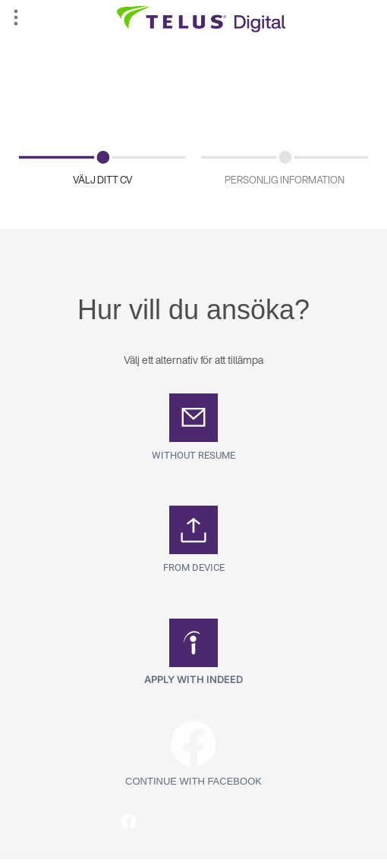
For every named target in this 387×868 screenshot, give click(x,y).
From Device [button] (194, 567)
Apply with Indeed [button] (193, 679)
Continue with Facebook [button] (193, 781)
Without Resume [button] (193, 455)
